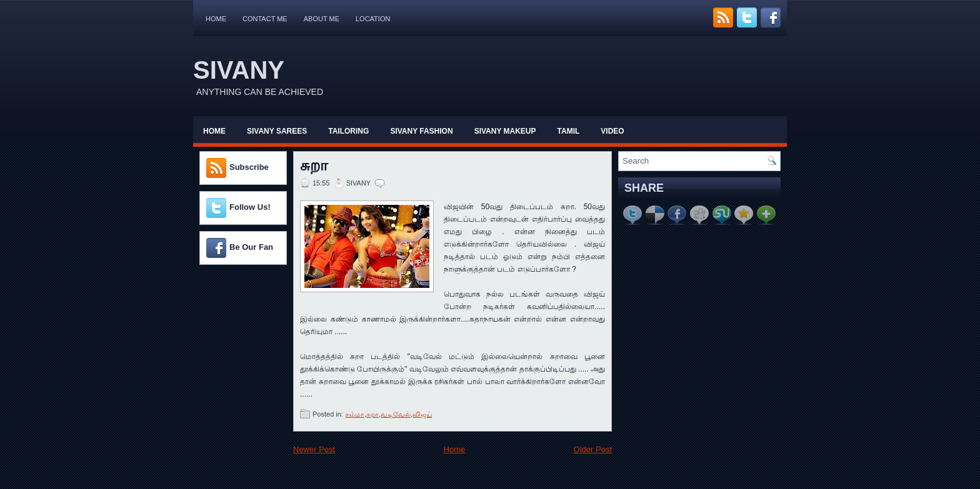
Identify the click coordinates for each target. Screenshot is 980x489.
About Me (322, 19)
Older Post (593, 449)
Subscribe (249, 167)
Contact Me (265, 19)
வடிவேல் (396, 414)
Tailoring (348, 131)
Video (612, 131)
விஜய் (422, 414)
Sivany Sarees (277, 131)
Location (373, 19)
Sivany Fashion (421, 131)
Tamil (569, 131)
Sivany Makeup (505, 131)
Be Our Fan (251, 247)
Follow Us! (250, 207)
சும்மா (355, 414)
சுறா (314, 165)
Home (216, 19)
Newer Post (314, 449)
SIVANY (239, 70)
